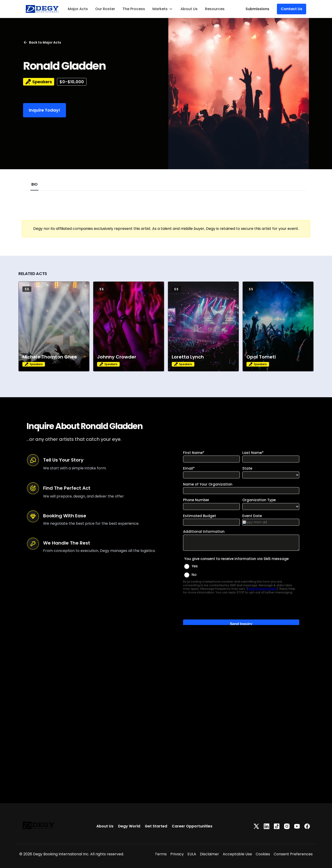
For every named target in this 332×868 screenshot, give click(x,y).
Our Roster (105, 9)
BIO (34, 184)
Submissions (257, 9)
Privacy (177, 854)
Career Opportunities (192, 826)
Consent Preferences (293, 854)
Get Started (156, 826)
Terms (161, 854)
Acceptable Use (237, 854)
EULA (192, 854)
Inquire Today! (44, 110)
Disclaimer (209, 854)
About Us (189, 9)
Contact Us (292, 9)
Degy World (129, 826)
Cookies (263, 854)
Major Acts (78, 9)
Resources (215, 9)
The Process (134, 9)
